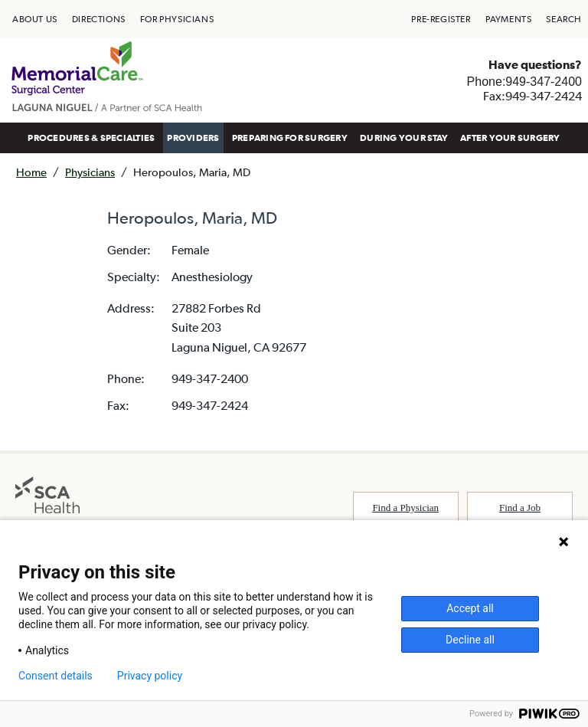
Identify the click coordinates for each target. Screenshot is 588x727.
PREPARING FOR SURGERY (290, 138)
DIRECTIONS (99, 19)
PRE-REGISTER (441, 19)
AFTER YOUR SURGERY (510, 138)
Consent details (56, 676)
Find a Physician (405, 508)
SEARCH (564, 19)
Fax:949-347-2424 (532, 96)
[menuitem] (35, 19)
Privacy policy (150, 676)
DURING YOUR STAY (404, 138)
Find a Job (520, 508)
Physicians (90, 172)
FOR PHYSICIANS (177, 19)
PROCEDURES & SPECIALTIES (91, 138)
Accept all (470, 608)
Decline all (470, 640)
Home (31, 172)
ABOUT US (35, 19)
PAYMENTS (509, 19)
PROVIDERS (193, 138)
